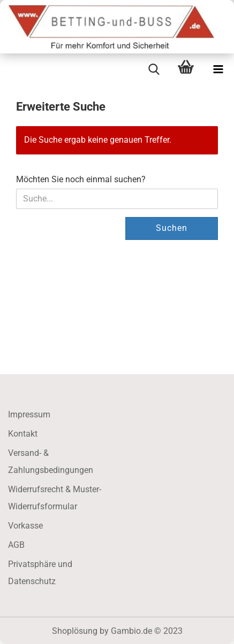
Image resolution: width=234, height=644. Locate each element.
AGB (16, 545)
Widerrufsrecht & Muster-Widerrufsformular (55, 498)
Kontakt (23, 434)
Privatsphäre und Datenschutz (40, 573)
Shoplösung (75, 631)
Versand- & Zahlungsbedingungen (51, 461)
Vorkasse (25, 526)
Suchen (172, 228)
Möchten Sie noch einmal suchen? (81, 179)
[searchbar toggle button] (154, 69)
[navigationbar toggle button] (218, 69)
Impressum (29, 414)
